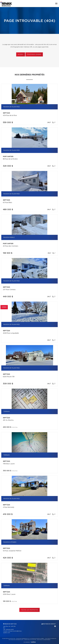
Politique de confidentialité (16, 640)
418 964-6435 (10, 630)
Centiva (33, 642)
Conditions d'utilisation (30, 640)
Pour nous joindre (34, 54)
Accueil (21, 54)
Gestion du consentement (44, 640)
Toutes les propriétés (30, 610)
